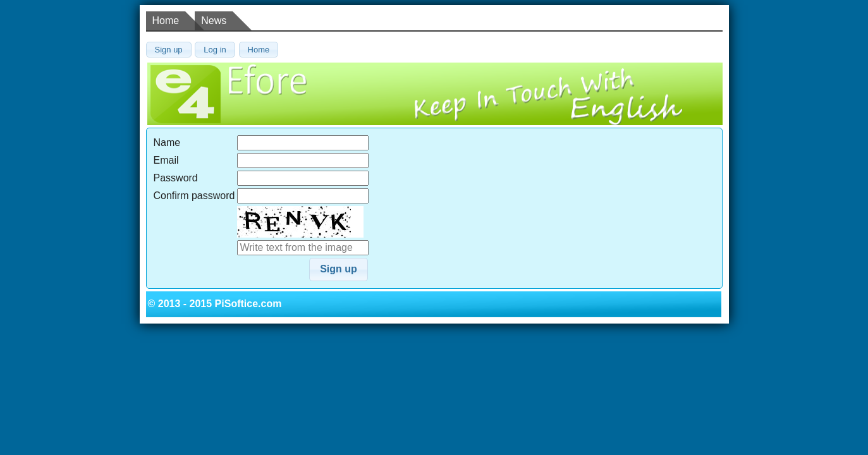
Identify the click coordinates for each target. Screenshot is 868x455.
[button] (169, 50)
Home (166, 21)
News (214, 21)
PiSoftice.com (248, 304)
